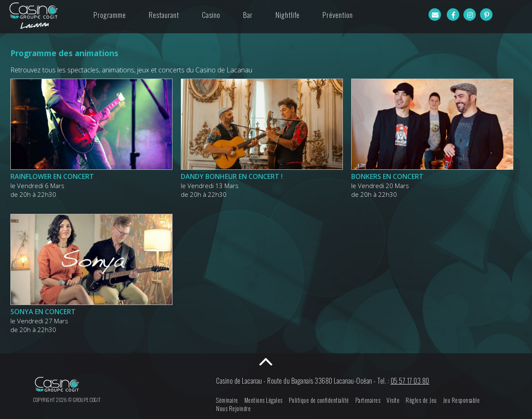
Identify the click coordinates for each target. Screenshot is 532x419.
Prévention (338, 15)
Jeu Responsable (462, 400)
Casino (211, 15)
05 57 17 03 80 (410, 381)
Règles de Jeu (421, 400)
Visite (393, 400)
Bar (248, 15)
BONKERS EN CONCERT (387, 176)
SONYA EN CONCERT (43, 312)
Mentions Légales (264, 400)
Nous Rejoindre (233, 408)
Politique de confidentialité (319, 400)
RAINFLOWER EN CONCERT (52, 176)
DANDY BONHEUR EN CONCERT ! (232, 176)
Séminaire (227, 400)
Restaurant (164, 15)
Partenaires (368, 400)
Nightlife (288, 15)
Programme (110, 15)
